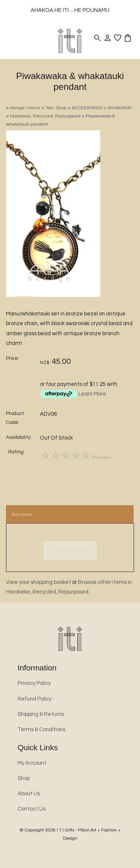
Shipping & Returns (41, 714)
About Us (29, 794)
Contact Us (32, 809)
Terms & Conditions (41, 729)
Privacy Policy (34, 683)
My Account (32, 763)
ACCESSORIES (87, 108)
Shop (24, 778)
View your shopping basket (38, 582)
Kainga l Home (25, 108)
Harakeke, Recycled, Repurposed (45, 116)
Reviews (22, 515)
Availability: (19, 437)
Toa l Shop (56, 108)
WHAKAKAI (119, 108)
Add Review (70, 550)
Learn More (92, 394)
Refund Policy (35, 699)
